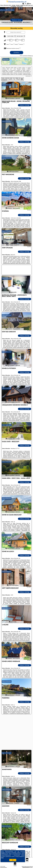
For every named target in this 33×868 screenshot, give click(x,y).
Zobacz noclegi (25, 105)
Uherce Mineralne (7, 85)
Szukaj (17, 53)
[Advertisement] (16, 732)
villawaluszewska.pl (17, 2)
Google (3, 853)
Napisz (31, 867)
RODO (2, 858)
